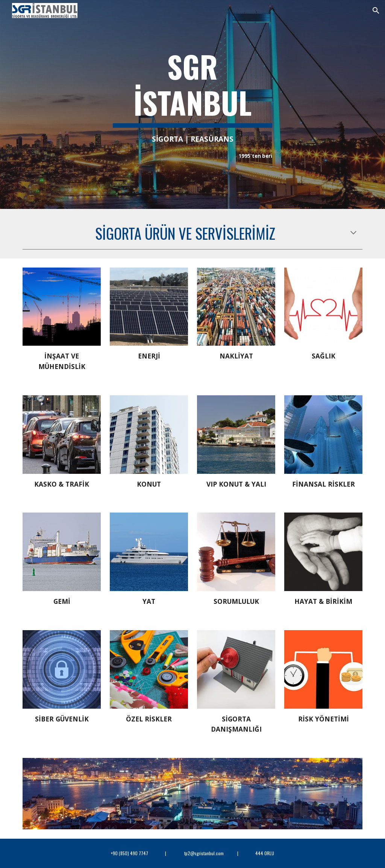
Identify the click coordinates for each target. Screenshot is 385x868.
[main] (193, 104)
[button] (376, 11)
